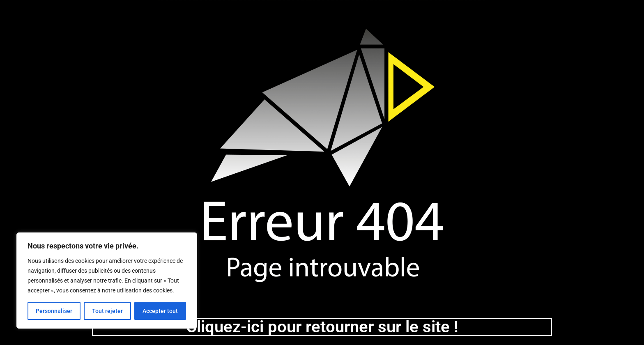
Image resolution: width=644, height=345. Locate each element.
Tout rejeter (107, 311)
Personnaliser (54, 311)
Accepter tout (160, 311)
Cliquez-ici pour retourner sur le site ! (322, 327)
